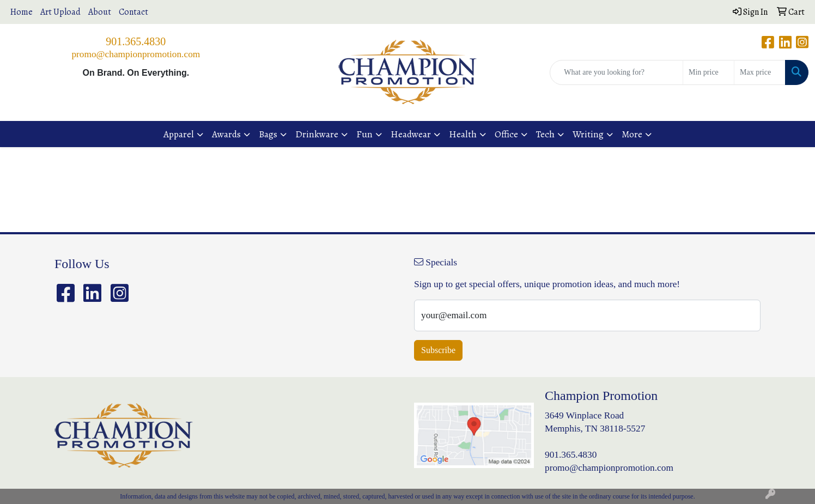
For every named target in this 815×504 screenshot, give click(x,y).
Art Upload (60, 12)
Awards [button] (226, 134)
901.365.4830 (136, 41)
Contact (133, 12)
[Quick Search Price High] (760, 72)
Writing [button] (588, 134)
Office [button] (506, 134)
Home (22, 12)
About (100, 12)
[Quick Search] (616, 72)
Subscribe (438, 350)
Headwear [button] (411, 134)
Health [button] (463, 134)
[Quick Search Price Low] (708, 72)
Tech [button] (545, 134)
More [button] (632, 134)
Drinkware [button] (317, 134)
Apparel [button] (179, 134)
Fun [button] (364, 134)
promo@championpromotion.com (136, 54)
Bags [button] (268, 134)
